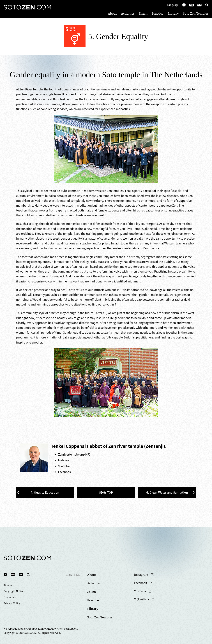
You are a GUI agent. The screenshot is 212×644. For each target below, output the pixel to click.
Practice (158, 13)
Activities (128, 13)
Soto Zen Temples (196, 13)
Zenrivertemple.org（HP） (74, 454)
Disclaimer (10, 597)
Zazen (143, 13)
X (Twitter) (141, 599)
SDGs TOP (106, 492)
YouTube (64, 466)
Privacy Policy (12, 603)
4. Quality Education (45, 492)
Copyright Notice (14, 591)
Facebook (64, 472)
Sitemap (8, 585)
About (112, 13)
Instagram (65, 460)
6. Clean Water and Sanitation (167, 492)
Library (173, 13)
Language (173, 5)
